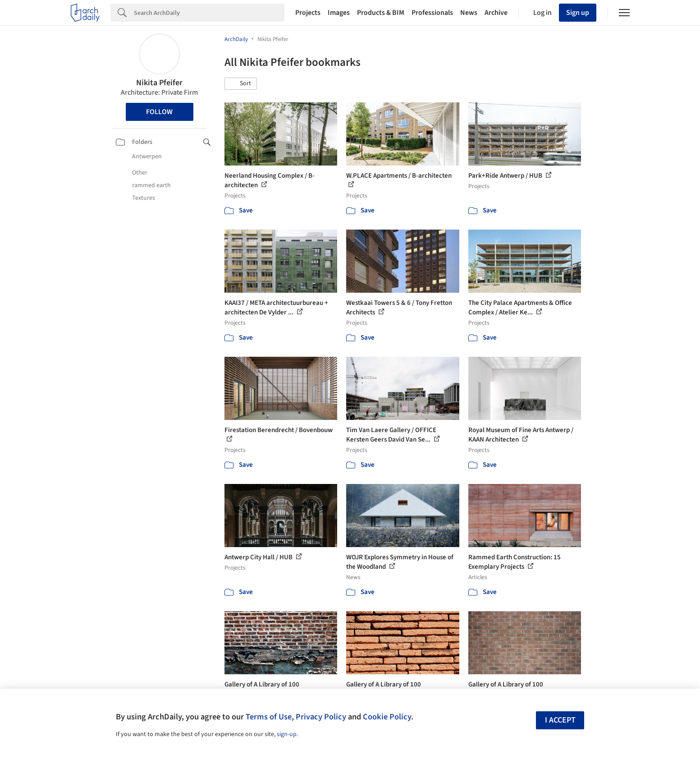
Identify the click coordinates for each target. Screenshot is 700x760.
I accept (560, 720)
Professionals (432, 13)
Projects (308, 13)
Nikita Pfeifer (159, 83)
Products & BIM (381, 13)
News (469, 13)
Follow (159, 112)
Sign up (578, 13)
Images (339, 13)
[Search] (209, 13)
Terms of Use (269, 717)
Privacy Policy (321, 717)
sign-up (287, 734)
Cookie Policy (387, 717)
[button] (241, 84)
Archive (496, 13)
